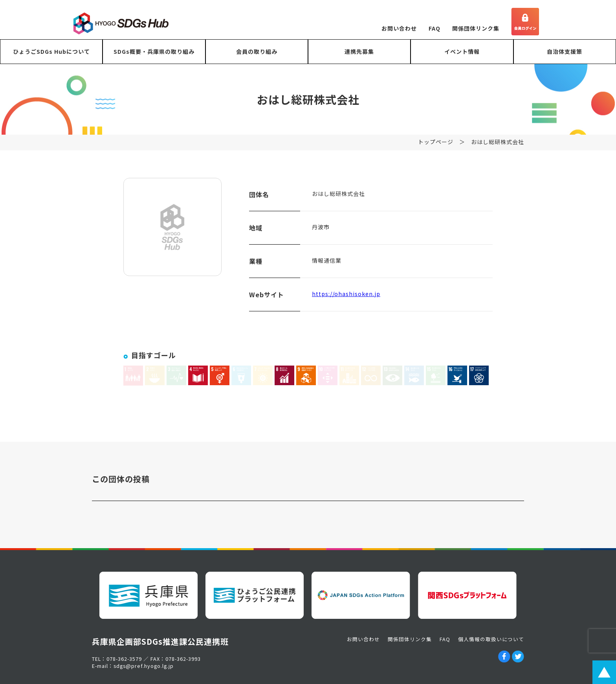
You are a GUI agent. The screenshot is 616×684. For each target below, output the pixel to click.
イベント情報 (462, 51)
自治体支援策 (565, 51)
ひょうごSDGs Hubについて (51, 51)
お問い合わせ (399, 28)
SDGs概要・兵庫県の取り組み (154, 51)
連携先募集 (359, 51)
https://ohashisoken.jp (346, 299)
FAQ (434, 28)
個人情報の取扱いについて (491, 639)
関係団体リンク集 (476, 28)
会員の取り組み (257, 51)
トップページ (436, 147)
